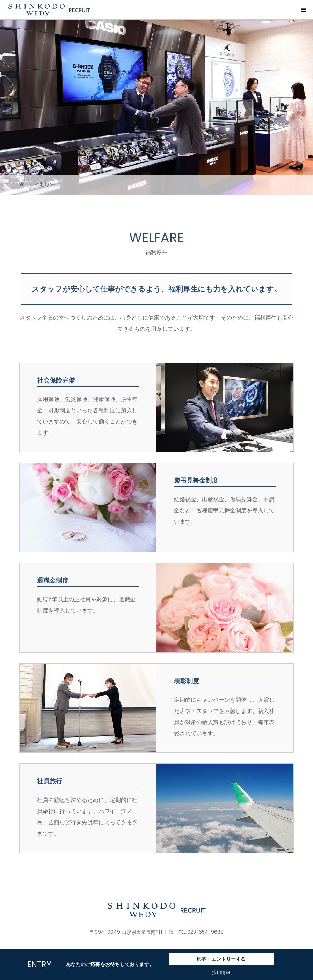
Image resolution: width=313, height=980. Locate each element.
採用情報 (221, 972)
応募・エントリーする (221, 959)
